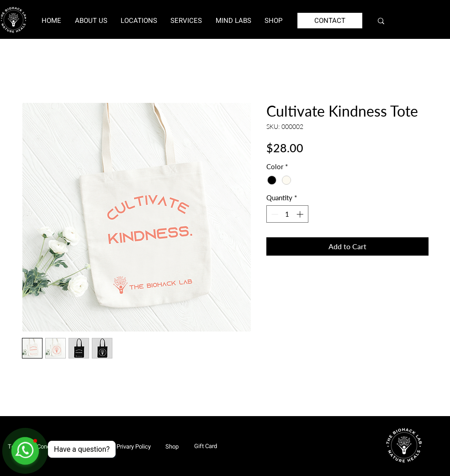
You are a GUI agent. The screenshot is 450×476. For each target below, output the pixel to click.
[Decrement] (274, 214)
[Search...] (411, 21)
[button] (139, 21)
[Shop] (172, 446)
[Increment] (301, 214)
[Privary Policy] (134, 446)
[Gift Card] (206, 446)
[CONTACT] (330, 21)
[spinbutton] (287, 214)
